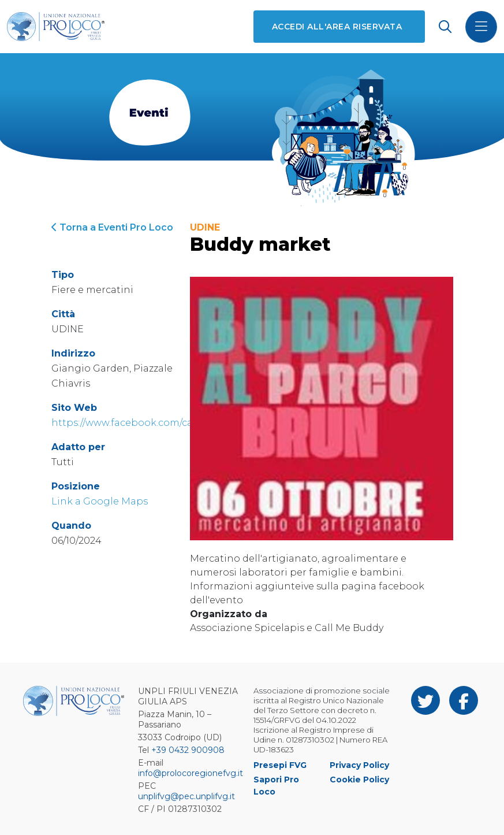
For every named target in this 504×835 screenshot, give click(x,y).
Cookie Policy (359, 780)
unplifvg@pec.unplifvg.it (186, 796)
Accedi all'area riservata (337, 27)
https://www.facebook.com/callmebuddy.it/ (154, 423)
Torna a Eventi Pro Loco (112, 227)
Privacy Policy (359, 765)
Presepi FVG (280, 765)
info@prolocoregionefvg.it (191, 773)
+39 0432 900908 (188, 750)
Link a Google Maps (100, 501)
